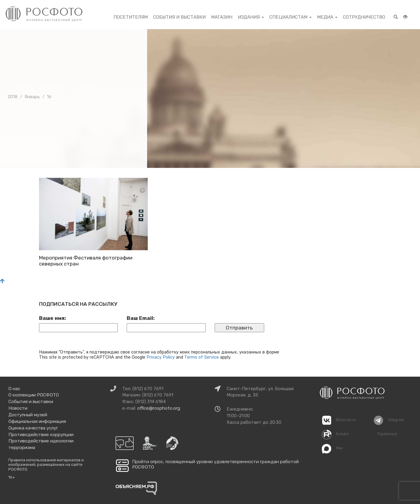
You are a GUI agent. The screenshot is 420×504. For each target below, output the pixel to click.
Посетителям (131, 17)
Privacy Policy (161, 357)
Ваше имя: (53, 318)
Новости (18, 408)
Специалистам (290, 17)
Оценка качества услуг (33, 428)
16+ (12, 477)
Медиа (327, 17)
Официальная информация (37, 421)
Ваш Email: (141, 318)
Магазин (222, 17)
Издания (251, 17)
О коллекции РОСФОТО (34, 395)
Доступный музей (28, 415)
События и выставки (179, 17)
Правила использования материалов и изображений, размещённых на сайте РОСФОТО (46, 465)
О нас (14, 389)
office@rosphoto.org (159, 408)
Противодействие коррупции (41, 435)
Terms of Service (202, 357)
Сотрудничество (364, 17)
